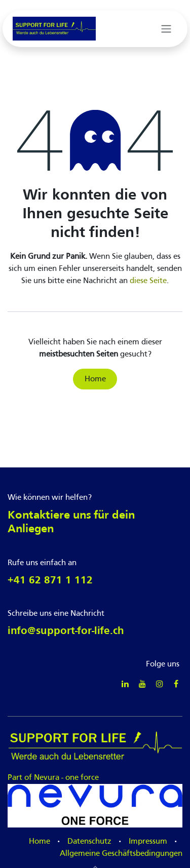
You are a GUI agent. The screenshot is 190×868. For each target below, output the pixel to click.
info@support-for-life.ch (66, 631)
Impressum (148, 842)
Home (95, 379)
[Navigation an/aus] (166, 29)
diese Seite (148, 281)
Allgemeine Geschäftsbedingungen (121, 854)
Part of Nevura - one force (95, 777)
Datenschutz (89, 842)
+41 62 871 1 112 (50, 581)
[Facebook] (176, 684)
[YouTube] (142, 684)
